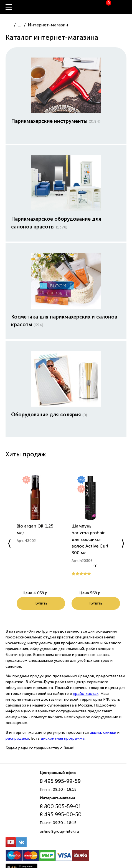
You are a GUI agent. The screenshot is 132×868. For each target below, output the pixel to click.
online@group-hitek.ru (59, 831)
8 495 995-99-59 (60, 781)
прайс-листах (86, 694)
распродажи (17, 738)
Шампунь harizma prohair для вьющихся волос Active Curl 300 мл (90, 539)
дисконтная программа (63, 738)
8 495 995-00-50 (61, 814)
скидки (110, 733)
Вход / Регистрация (128, 7)
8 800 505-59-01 (60, 806)
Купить (41, 603)
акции (95, 733)
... (20, 25)
